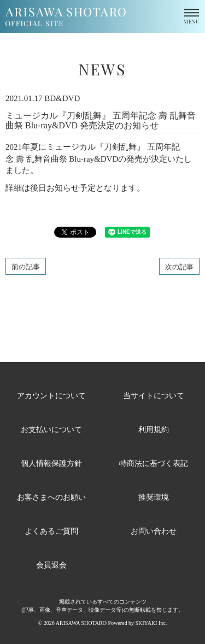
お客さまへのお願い (51, 497)
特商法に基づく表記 (154, 463)
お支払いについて (51, 429)
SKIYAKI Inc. (151, 623)
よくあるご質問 (51, 531)
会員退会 (51, 565)
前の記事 (26, 266)
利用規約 (154, 429)
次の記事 (179, 266)
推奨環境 (154, 497)
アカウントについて (51, 395)
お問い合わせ (154, 531)
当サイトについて (154, 395)
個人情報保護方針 (51, 463)
